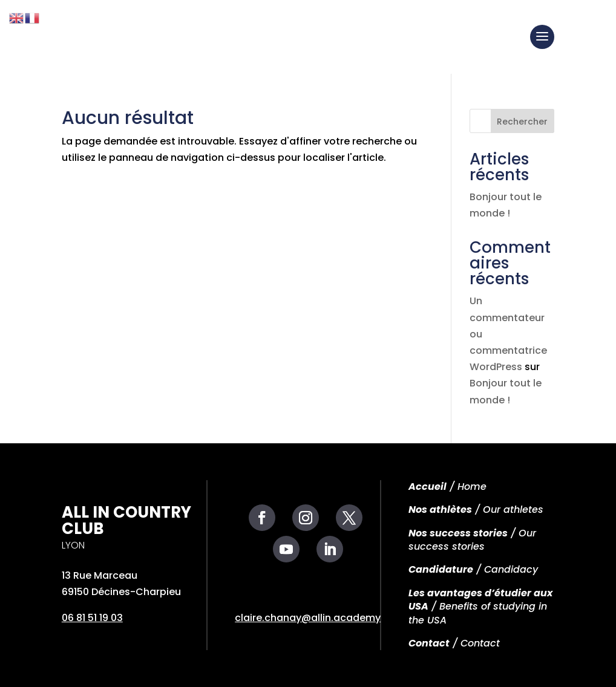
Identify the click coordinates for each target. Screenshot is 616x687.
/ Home (447, 487)
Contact (429, 643)
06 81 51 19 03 (92, 618)
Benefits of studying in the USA (478, 613)
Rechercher (522, 122)
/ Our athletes (476, 510)
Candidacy (511, 569)
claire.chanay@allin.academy (308, 618)
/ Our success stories (472, 540)
